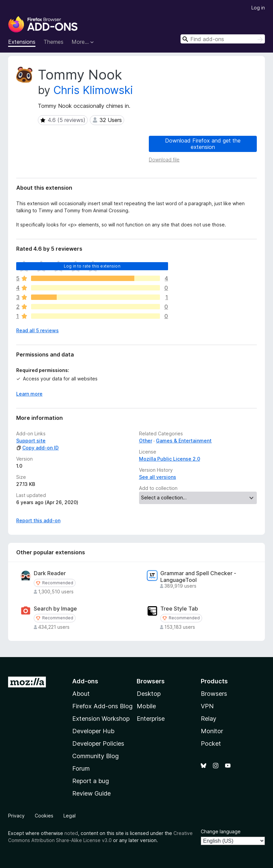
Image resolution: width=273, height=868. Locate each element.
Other (146, 441)
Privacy (16, 816)
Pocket (211, 743)
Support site (31, 441)
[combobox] (223, 39)
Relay (209, 719)
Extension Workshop (101, 719)
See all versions (158, 477)
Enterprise (151, 719)
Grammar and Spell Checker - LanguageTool (198, 577)
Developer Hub (93, 731)
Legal (70, 816)
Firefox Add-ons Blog (102, 706)
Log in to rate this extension (92, 266)
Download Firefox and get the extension (203, 144)
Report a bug (91, 781)
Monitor (212, 731)
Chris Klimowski (93, 90)
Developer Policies (98, 743)
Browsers (214, 694)
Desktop (149, 694)
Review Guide (91, 793)
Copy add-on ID (37, 448)
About (81, 694)
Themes (53, 42)
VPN (207, 706)
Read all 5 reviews (37, 330)
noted (71, 833)
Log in (258, 8)
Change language (221, 831)
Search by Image (55, 609)
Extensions (22, 42)
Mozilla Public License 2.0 (170, 459)
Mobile (146, 706)
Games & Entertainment (184, 441)
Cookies (44, 816)
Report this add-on (38, 520)
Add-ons (85, 681)
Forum (81, 768)
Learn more (29, 394)
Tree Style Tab (179, 609)
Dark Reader (50, 573)
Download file (164, 160)
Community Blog (95, 756)
